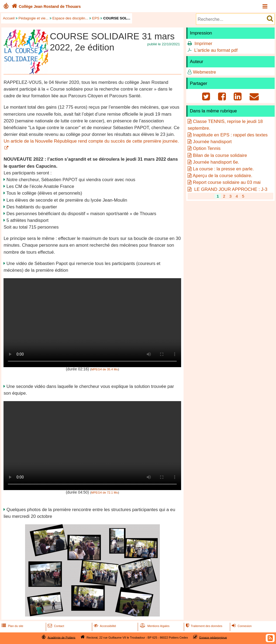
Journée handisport (212, 142)
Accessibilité (104, 626)
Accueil (9, 18)
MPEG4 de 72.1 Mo (105, 493)
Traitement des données (203, 626)
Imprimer (203, 44)
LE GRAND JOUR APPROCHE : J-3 (230, 189)
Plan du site (12, 626)
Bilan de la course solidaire (220, 155)
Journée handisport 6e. (216, 162)
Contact (55, 626)
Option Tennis (207, 148)
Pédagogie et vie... (34, 18)
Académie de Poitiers (61, 637)
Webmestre (205, 72)
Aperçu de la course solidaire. (222, 176)
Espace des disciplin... (70, 18)
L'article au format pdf (216, 50)
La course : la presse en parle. (223, 169)
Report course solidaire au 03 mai (227, 182)
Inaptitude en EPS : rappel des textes (230, 135)
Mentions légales (154, 626)
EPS (96, 18)
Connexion (241, 626)
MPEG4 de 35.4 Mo (105, 369)
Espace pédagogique (213, 637)
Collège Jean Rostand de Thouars (46, 6)
